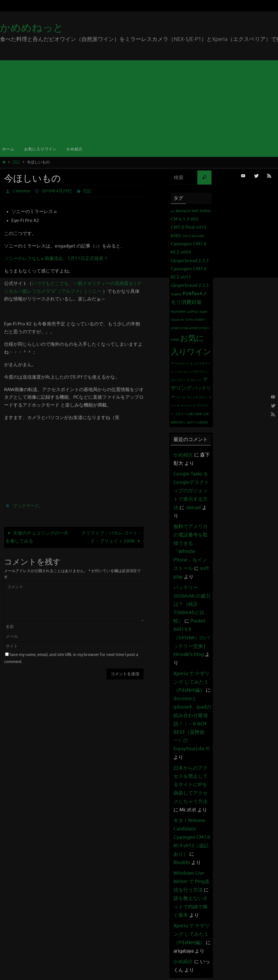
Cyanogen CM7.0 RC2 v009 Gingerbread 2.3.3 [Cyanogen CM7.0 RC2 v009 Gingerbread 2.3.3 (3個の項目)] (190, 252)
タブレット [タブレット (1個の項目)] (194, 380)
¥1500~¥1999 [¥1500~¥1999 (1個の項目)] (189, 328)
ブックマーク (26, 506)
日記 (16, 162)
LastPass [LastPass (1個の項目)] (192, 312)
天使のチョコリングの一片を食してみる (37, 537)
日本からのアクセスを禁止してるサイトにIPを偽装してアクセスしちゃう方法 (191, 782)
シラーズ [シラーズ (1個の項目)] (181, 372)
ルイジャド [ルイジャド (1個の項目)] (188, 406)
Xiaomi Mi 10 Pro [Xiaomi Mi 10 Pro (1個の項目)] (182, 320)
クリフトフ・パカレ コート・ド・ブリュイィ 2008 (112, 537)
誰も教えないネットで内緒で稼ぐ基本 (191, 904)
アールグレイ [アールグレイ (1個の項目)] (180, 364)
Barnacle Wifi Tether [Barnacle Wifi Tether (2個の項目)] (193, 211)
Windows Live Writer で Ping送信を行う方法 (192, 879)
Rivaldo (182, 860)
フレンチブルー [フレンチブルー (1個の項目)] (197, 397)
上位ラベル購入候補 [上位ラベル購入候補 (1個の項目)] (188, 414)
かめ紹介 (183, 455)
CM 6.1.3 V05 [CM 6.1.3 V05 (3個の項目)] (185, 219)
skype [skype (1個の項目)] (203, 312)
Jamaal (193, 507)
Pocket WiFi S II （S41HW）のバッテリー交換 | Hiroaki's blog (191, 636)
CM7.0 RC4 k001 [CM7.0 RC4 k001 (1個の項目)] (194, 236)
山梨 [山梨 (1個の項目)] (206, 414)
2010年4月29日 (57, 191)
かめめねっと (32, 28)
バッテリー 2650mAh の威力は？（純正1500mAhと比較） (192, 603)
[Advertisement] (139, 101)
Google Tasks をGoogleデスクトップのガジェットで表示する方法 (191, 490)
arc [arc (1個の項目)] (173, 211)
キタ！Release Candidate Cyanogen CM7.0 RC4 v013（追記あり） (192, 835)
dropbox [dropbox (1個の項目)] (176, 294)
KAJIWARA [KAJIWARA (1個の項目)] (178, 312)
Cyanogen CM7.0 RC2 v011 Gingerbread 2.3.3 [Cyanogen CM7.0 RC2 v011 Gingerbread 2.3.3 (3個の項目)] (190, 277)
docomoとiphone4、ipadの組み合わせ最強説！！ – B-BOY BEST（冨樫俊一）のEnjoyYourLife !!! (192, 722)
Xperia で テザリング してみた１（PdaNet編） (192, 681)
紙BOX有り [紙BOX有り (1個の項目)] (178, 422)
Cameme (21, 191)
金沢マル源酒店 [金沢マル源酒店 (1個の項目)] (198, 422)
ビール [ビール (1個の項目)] (181, 397)
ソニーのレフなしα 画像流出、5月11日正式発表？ (56, 259)
